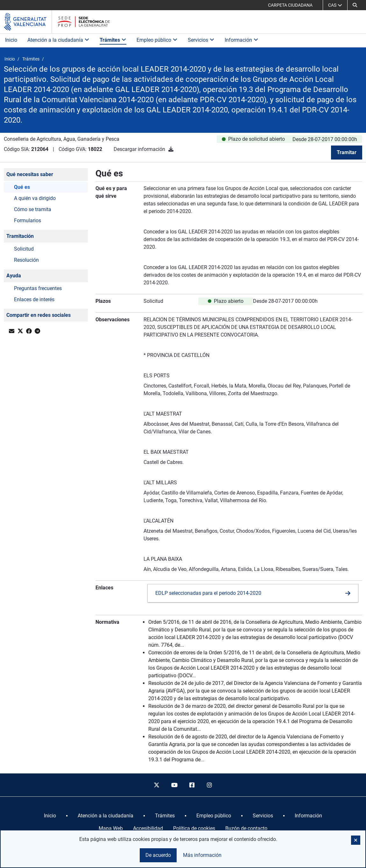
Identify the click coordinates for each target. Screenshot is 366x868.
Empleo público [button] (157, 40)
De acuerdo (158, 855)
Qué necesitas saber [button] (30, 174)
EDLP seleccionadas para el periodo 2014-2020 (208, 593)
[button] (355, 5)
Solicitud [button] (24, 249)
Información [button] (242, 40)
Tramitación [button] (20, 236)
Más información (202, 855)
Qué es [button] (22, 187)
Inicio (11, 40)
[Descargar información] (171, 149)
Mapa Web (111, 828)
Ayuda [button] (14, 276)
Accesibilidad (148, 828)
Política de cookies (194, 828)
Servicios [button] (201, 40)
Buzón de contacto (246, 828)
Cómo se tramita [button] (33, 209)
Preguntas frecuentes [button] (38, 288)
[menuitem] (50, 816)
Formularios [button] (28, 221)
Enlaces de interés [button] (34, 299)
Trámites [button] (113, 40)
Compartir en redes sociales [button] (39, 315)
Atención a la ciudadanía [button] (58, 40)
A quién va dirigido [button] (35, 198)
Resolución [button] (26, 260)
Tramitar (347, 152)
